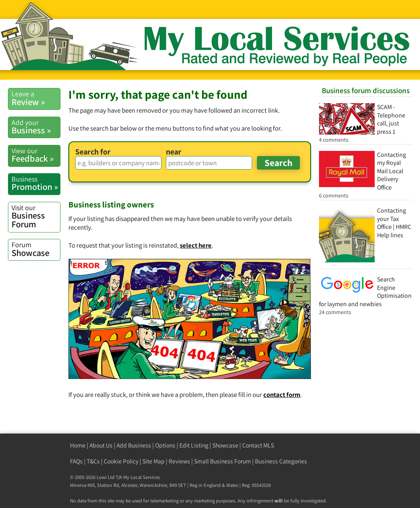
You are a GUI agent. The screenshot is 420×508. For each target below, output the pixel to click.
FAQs (76, 461)
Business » (36, 127)
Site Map (154, 461)
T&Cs (93, 461)
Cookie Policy (121, 461)
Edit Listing (194, 445)
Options (165, 445)
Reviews (179, 461)
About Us (101, 445)
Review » (36, 98)
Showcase (36, 249)
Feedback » (36, 155)
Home (78, 445)
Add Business (134, 445)
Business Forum (36, 217)
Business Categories (281, 461)
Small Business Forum (223, 461)
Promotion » (36, 183)
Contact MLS (258, 445)
